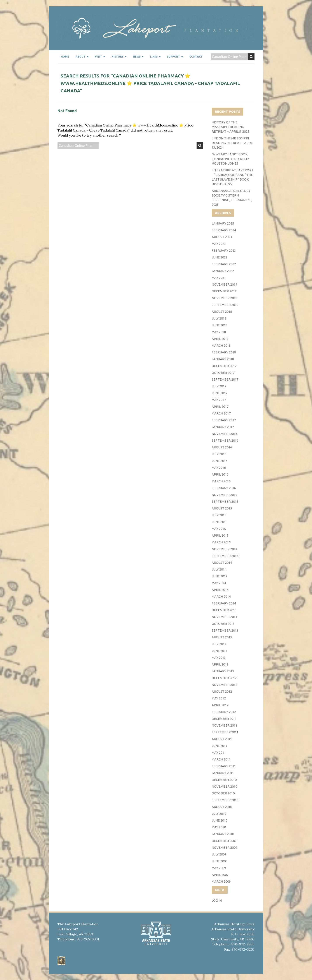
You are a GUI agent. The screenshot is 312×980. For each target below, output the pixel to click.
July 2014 (219, 569)
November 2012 (224, 685)
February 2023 (224, 250)
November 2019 (224, 284)
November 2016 (224, 434)
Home (65, 57)
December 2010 (224, 780)
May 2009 (219, 868)
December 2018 (224, 291)
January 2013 (223, 671)
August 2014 (222, 563)
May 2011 (219, 753)
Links (154, 57)
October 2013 (223, 624)
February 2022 (224, 264)
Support (173, 57)
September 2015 (225, 501)
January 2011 (223, 773)
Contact (196, 57)
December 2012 (224, 678)
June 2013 (220, 651)
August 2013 (222, 637)
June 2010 (220, 820)
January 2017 (223, 427)
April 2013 (220, 664)
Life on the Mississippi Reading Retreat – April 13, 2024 (233, 143)
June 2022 (220, 257)
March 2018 (221, 345)
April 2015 (220, 535)
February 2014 (224, 603)
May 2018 (219, 332)
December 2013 (224, 610)
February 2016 (224, 488)
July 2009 (219, 854)
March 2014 (221, 596)
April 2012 (220, 705)
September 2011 (225, 732)
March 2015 (221, 542)
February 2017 (224, 420)
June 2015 (220, 522)
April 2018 (220, 339)
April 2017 (220, 407)
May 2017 (219, 400)
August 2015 (222, 508)
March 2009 (221, 881)
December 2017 (224, 366)
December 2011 (224, 719)
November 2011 (224, 725)
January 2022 (223, 271)
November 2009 (224, 847)
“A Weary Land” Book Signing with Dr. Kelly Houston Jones (230, 159)
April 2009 (220, 875)
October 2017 (223, 373)
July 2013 (219, 644)
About (81, 57)
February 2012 (224, 712)
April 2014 (220, 590)
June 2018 (220, 325)
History (118, 57)
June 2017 (220, 393)
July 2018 (219, 318)
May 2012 (219, 698)
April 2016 (220, 474)
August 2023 (222, 237)
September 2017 (225, 379)
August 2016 (222, 447)
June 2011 (220, 746)
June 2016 (220, 461)
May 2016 (219, 468)
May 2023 (219, 244)
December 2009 (224, 841)
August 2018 (222, 312)
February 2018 (224, 352)
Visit (98, 57)
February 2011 (224, 766)
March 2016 (221, 481)
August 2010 (222, 807)
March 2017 (221, 413)
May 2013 (219, 658)
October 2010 (223, 793)
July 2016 (219, 454)
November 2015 (224, 495)
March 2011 (221, 759)
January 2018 (223, 359)
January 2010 (223, 834)
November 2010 (224, 786)
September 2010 (225, 800)
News (137, 57)
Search (251, 57)
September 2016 (225, 440)
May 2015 (219, 529)
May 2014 (219, 583)
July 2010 (219, 814)
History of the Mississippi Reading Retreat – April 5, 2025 (230, 127)
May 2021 (219, 278)
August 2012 (222, 691)
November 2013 (224, 617)
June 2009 (220, 861)
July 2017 (219, 386)
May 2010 (219, 827)
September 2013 (225, 630)
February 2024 (224, 230)
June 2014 (220, 576)
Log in (217, 900)
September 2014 (225, 556)
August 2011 (222, 739)
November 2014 (224, 549)
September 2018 (225, 305)
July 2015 (219, 515)
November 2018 (224, 298)
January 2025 (223, 223)
